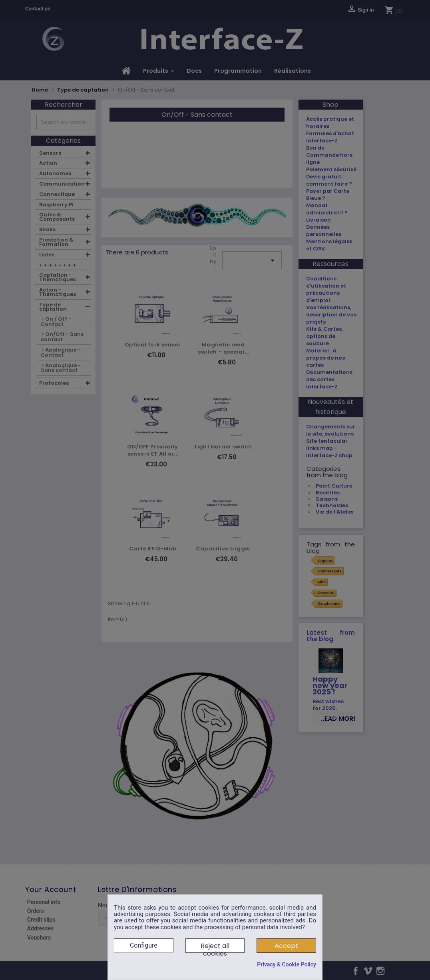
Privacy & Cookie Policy (287, 964)
